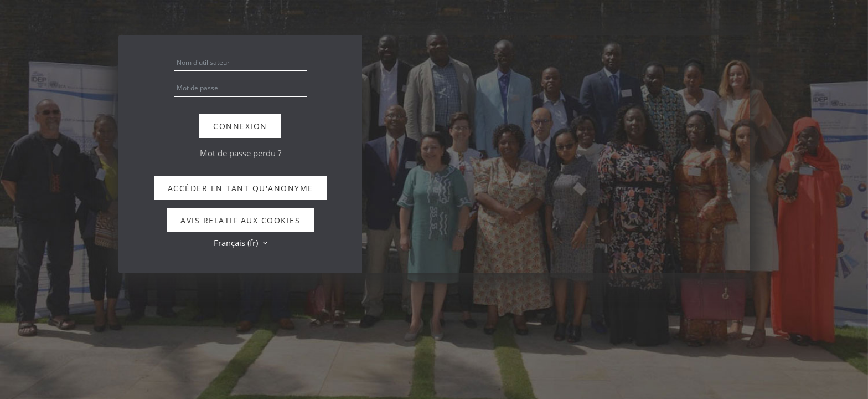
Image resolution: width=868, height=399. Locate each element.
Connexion (240, 126)
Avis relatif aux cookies (240, 220)
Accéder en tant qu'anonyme (241, 188)
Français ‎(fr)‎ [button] (237, 243)
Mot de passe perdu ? (241, 153)
